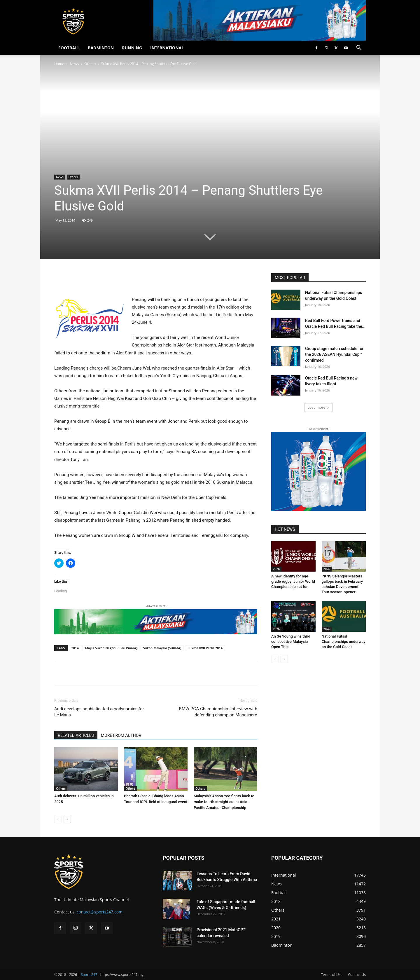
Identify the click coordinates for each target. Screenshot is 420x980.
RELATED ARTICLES (76, 735)
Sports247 (89, 975)
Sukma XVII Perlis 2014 (205, 648)
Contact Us (357, 975)
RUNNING (132, 48)
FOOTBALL (69, 48)
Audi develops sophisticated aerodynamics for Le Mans (99, 712)
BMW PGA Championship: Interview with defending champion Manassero (218, 712)
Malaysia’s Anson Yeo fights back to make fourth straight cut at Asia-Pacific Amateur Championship (224, 802)
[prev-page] (58, 819)
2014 (75, 648)
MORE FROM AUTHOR (121, 735)
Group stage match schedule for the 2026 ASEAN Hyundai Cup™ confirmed (334, 354)
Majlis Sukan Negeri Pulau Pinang (111, 648)
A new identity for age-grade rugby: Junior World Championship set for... (293, 581)
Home (59, 64)
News (74, 64)
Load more (319, 407)
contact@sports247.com (100, 912)
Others (90, 64)
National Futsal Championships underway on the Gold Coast (344, 642)
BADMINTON (101, 48)
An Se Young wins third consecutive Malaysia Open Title (291, 642)
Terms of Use (332, 975)
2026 (276, 569)
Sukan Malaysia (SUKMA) (162, 648)
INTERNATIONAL (167, 48)
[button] (359, 48)
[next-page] (67, 819)
